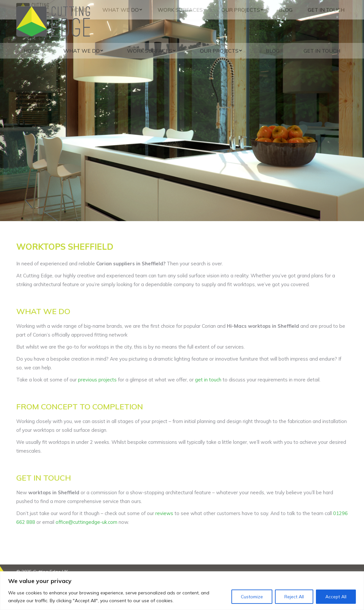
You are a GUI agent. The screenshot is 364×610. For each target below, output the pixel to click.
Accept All (336, 597)
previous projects (97, 380)
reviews (164, 513)
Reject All (294, 597)
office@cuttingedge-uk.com (86, 522)
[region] (182, 591)
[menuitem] (32, 51)
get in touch (208, 380)
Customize (252, 597)
